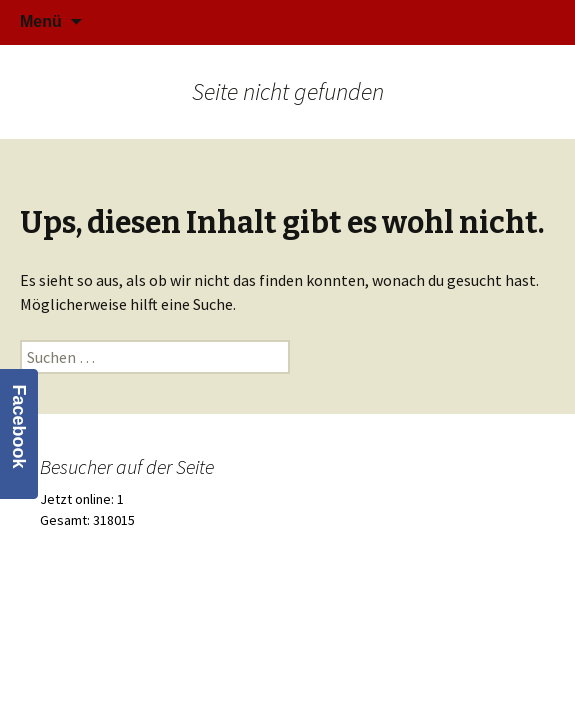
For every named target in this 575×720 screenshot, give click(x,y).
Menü (41, 21)
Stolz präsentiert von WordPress (287, 635)
